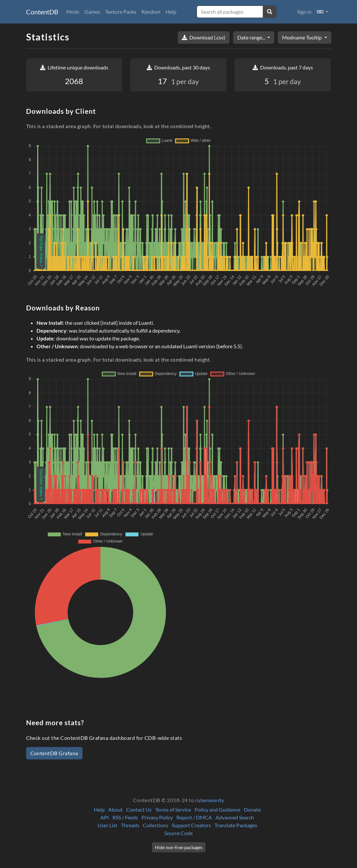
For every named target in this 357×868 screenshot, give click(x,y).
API (105, 817)
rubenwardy (210, 800)
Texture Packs (121, 12)
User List (107, 825)
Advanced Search (235, 817)
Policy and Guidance (217, 809)
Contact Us (139, 809)
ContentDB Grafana (54, 753)
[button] (323, 12)
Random (151, 12)
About (115, 809)
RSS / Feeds (125, 817)
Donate (252, 809)
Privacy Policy (157, 817)
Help (171, 12)
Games (92, 12)
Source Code (178, 833)
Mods (73, 12)
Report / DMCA (194, 817)
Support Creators (191, 825)
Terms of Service (173, 809)
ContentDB (42, 12)
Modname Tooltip (302, 37)
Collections (156, 825)
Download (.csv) (204, 37)
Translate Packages (236, 825)
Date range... (252, 37)
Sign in (304, 12)
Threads (130, 825)
